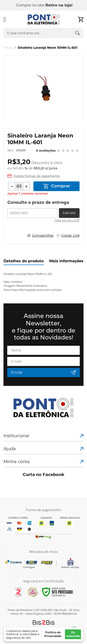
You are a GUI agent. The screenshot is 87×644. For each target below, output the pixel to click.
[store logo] (44, 20)
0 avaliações (46, 150)
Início (8, 48)
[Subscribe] (43, 372)
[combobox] (43, 33)
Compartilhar (43, 235)
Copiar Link (70, 235)
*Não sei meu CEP (67, 220)
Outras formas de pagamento (37, 176)
